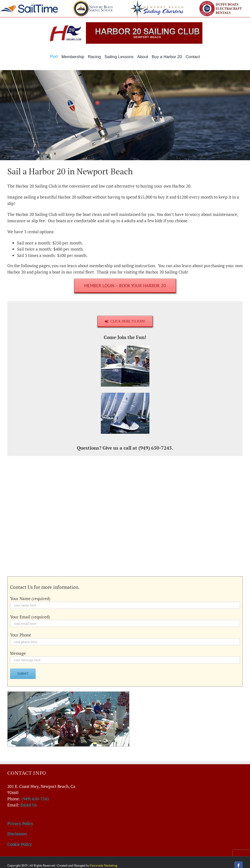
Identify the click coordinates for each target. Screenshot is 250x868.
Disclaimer (17, 834)
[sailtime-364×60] (29, 6)
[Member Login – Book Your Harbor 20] (125, 286)
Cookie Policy (20, 844)
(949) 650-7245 (35, 799)
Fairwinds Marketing (104, 865)
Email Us (29, 805)
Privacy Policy (20, 823)
